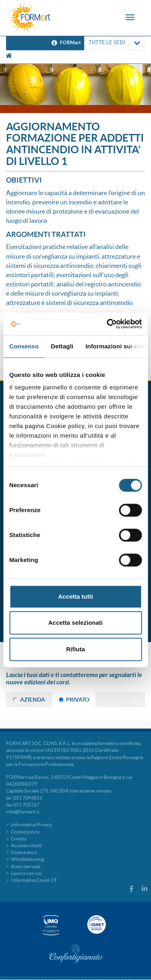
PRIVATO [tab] (78, 700)
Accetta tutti (75, 596)
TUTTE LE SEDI (115, 43)
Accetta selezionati (75, 623)
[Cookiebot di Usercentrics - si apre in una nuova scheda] (108, 324)
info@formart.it (23, 812)
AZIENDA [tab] (33, 700)
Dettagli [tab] (62, 346)
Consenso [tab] (24, 346)
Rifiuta (75, 649)
